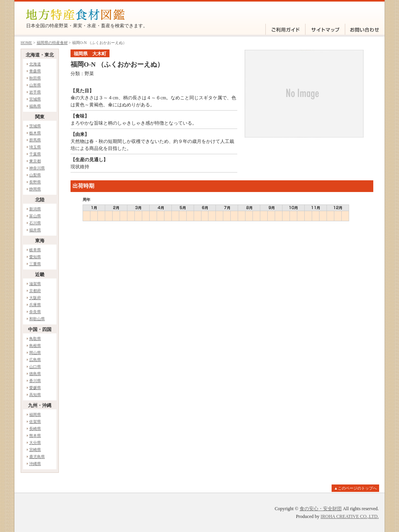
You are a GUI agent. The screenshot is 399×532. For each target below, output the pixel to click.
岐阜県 (35, 250)
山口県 (35, 367)
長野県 (35, 182)
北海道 (35, 64)
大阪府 (35, 298)
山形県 (35, 85)
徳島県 (35, 374)
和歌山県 (37, 319)
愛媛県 (35, 388)
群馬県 (35, 140)
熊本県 (35, 436)
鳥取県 (35, 339)
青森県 (35, 71)
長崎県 (35, 429)
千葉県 (35, 154)
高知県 (35, 395)
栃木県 (35, 133)
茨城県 (35, 126)
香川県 (35, 381)
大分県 (35, 443)
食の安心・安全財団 (321, 509)
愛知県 (35, 257)
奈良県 (35, 312)
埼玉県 (35, 147)
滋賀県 (35, 284)
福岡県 (35, 415)
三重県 (35, 264)
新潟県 (35, 209)
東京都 (35, 161)
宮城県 (35, 99)
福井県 (35, 230)
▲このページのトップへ (355, 488)
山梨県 (35, 175)
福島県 (35, 106)
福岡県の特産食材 (52, 43)
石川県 (35, 223)
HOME (26, 43)
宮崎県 (35, 450)
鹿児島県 (37, 457)
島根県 (35, 346)
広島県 (35, 360)
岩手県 (35, 92)
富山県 (35, 216)
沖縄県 (35, 464)
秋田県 (35, 78)
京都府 (35, 291)
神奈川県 (37, 168)
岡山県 (35, 353)
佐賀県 (35, 422)
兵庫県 (35, 305)
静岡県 (35, 189)
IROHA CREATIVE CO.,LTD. (350, 516)
